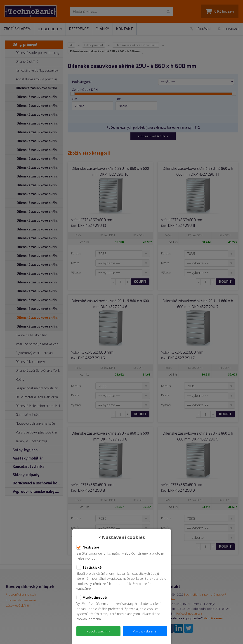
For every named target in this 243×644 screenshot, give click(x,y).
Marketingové (92, 598)
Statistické (89, 567)
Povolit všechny (98, 631)
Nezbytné (88, 547)
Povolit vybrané (145, 631)
